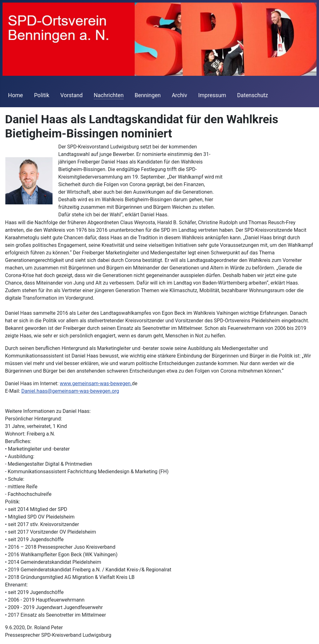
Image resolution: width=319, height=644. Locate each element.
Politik (42, 95)
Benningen (148, 95)
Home (16, 95)
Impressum (212, 95)
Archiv (179, 95)
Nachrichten (109, 95)
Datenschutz (253, 95)
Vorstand (72, 95)
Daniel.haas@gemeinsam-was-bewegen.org (70, 391)
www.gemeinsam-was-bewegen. (96, 383)
